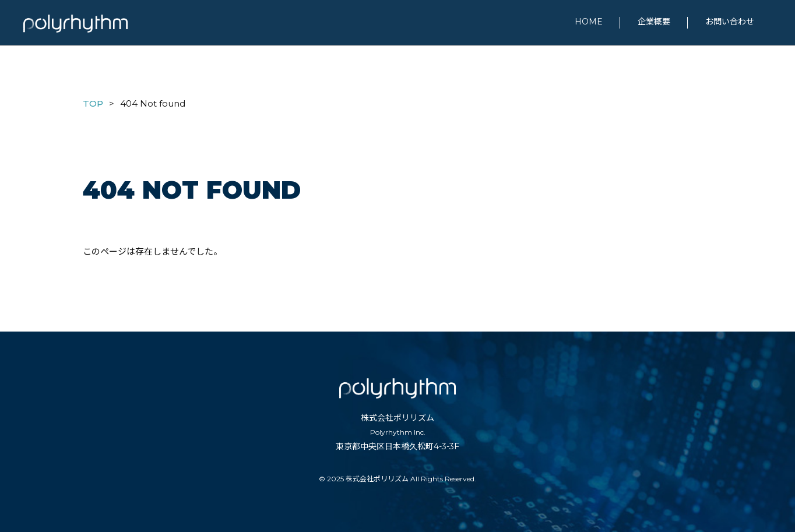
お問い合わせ (730, 22)
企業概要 (654, 22)
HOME (589, 22)
